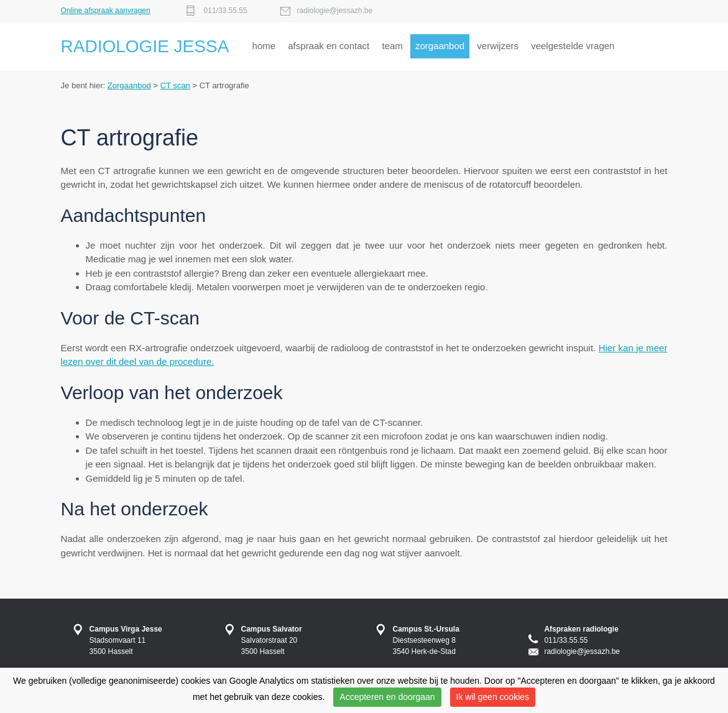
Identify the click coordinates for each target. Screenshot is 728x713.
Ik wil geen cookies (493, 697)
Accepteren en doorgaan (387, 697)
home (264, 46)
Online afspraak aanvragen (106, 11)
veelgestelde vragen (573, 46)
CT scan (175, 85)
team (392, 46)
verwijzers (498, 46)
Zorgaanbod (129, 85)
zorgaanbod (440, 46)
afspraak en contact (329, 46)
